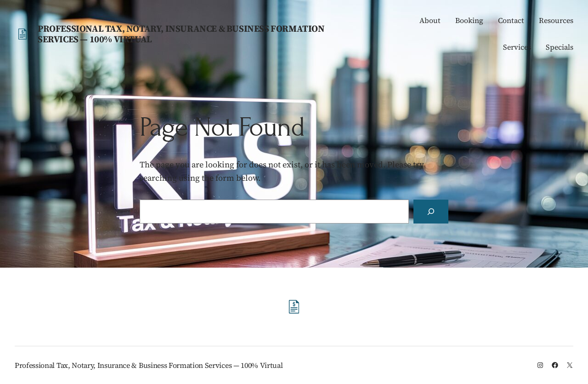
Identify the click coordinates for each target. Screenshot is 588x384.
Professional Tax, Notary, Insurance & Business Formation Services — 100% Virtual (181, 34)
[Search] (431, 212)
